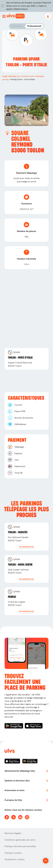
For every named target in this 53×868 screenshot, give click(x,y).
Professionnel (34, 26)
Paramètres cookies (15, 859)
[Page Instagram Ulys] (27, 817)
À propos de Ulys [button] (26, 800)
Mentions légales (13, 833)
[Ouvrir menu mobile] (4, 16)
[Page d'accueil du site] (9, 751)
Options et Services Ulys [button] (26, 781)
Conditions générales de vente (20, 840)
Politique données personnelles (20, 846)
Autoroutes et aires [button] (26, 790)
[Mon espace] (48, 16)
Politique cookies (13, 853)
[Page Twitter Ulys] (14, 817)
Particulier (17, 26)
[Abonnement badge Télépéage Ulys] (16, 16)
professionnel (28, 76)
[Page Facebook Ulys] (7, 817)
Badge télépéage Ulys (11, 76)
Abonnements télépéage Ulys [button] (26, 771)
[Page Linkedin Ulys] (20, 817)
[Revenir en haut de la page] (46, 861)
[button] (26, 547)
